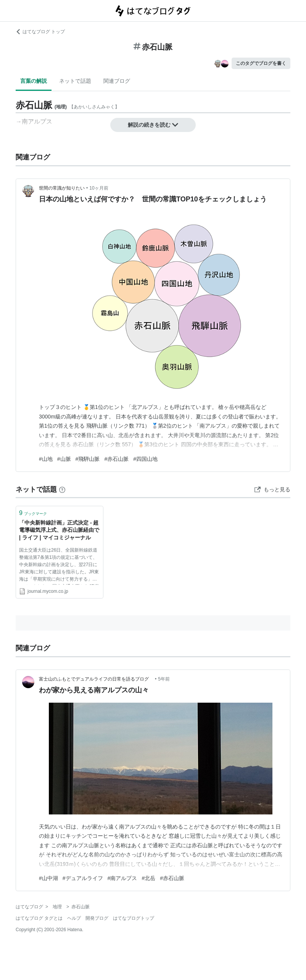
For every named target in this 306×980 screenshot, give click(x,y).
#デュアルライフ (83, 878)
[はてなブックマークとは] (62, 489)
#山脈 (64, 459)
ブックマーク (33, 513)
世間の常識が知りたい (62, 188)
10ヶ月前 (99, 188)
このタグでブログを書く (261, 63)
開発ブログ (97, 918)
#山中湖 (48, 878)
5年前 (164, 679)
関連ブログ (117, 81)
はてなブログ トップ (40, 32)
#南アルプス (122, 878)
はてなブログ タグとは (39, 918)
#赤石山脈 (116, 459)
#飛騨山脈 (88, 459)
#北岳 (148, 878)
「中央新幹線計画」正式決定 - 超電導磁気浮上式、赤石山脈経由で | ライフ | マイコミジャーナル (59, 530)
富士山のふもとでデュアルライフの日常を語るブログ (96, 679)
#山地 (46, 459)
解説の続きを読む (153, 125)
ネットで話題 (75, 81)
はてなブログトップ (134, 918)
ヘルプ (74, 918)
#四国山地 (145, 459)
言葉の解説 (34, 81)
